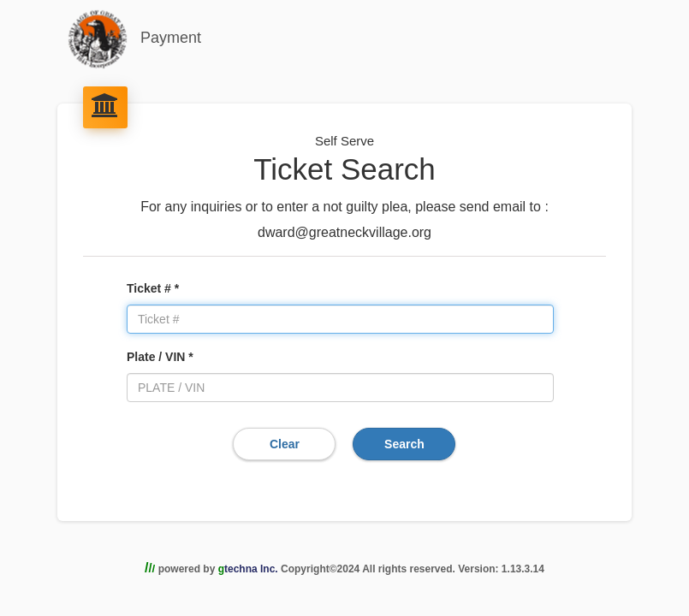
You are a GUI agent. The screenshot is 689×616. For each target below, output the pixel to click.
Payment (134, 39)
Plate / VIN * (160, 357)
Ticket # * (153, 288)
